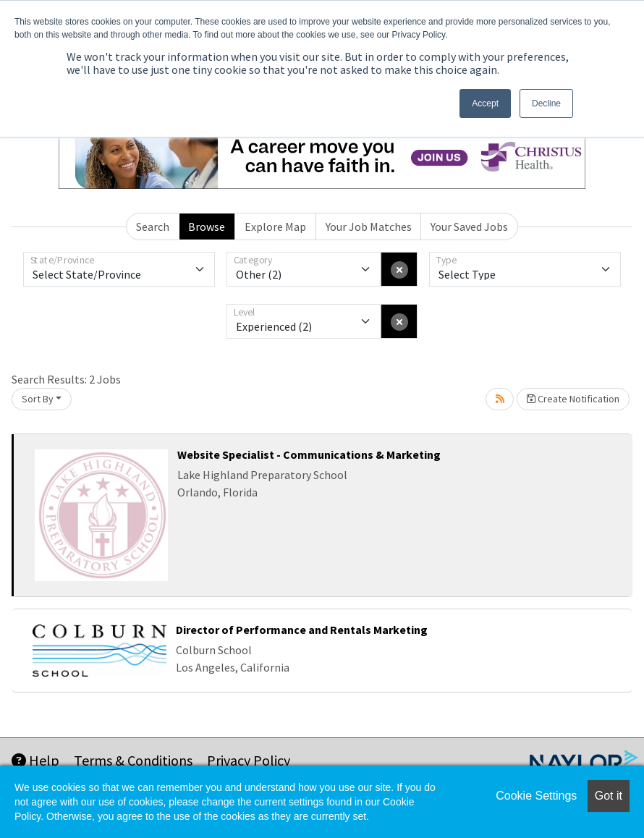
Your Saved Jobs (469, 227)
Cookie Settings (536, 796)
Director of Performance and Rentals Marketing (302, 630)
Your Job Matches (369, 227)
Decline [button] (546, 103)
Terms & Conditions (133, 760)
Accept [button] (485, 103)
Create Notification (573, 399)
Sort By (38, 399)
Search (153, 227)
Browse (207, 227)
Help (35, 760)
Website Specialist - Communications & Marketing (309, 454)
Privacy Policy (249, 760)
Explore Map (275, 227)
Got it (609, 796)
